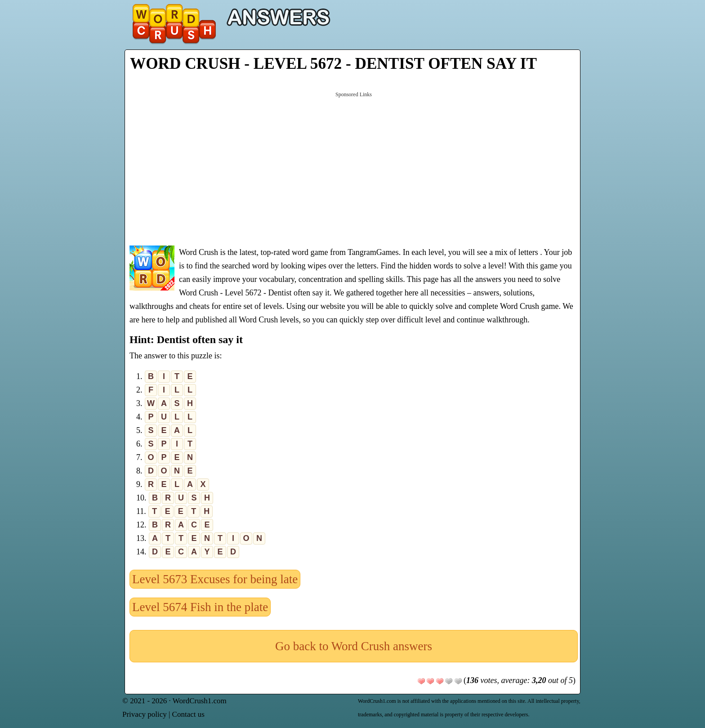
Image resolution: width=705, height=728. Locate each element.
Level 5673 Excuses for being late (215, 579)
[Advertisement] (354, 168)
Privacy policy (145, 714)
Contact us (188, 714)
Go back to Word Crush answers (354, 646)
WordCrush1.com (200, 701)
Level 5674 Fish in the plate (200, 607)
